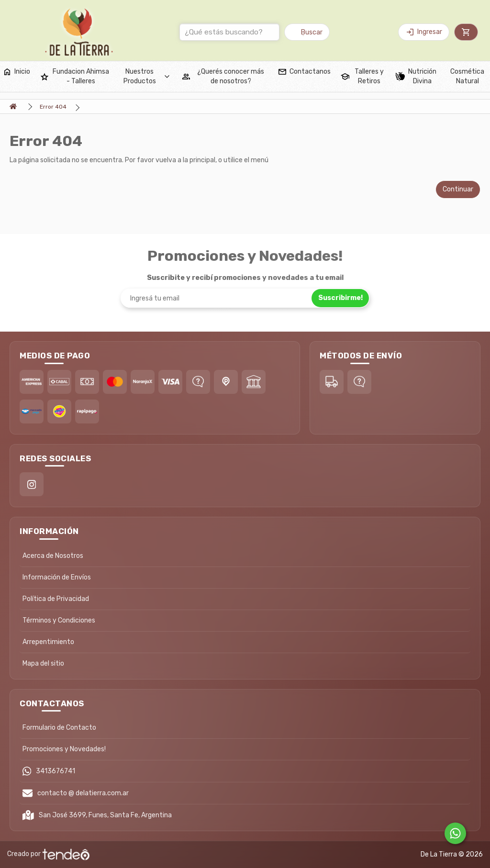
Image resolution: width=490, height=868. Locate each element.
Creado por (49, 855)
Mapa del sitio (43, 663)
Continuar (458, 189)
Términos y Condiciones (59, 620)
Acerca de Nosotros (53, 556)
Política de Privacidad (56, 599)
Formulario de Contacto (59, 728)
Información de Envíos (57, 577)
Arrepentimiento (48, 642)
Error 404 (53, 107)
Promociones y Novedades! (64, 749)
